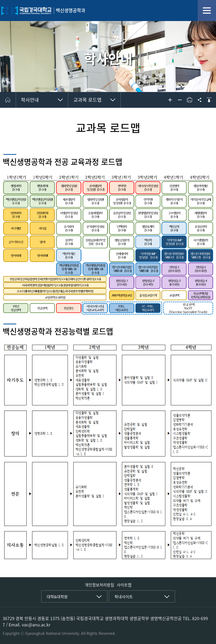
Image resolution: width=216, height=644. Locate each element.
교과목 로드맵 (88, 100)
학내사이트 (124, 597)
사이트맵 (124, 585)
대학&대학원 (57, 597)
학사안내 (30, 100)
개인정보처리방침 (99, 585)
